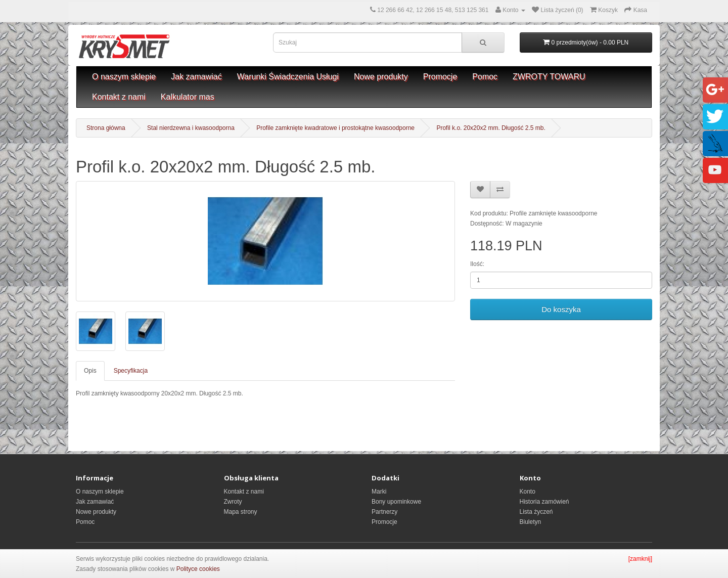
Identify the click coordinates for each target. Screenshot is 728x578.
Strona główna (106, 128)
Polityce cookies (198, 569)
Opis (90, 371)
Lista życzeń (536, 512)
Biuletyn (531, 522)
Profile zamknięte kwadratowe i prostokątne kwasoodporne (335, 128)
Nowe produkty (381, 77)
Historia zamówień (544, 502)
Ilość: (477, 264)
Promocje (440, 77)
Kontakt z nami (119, 97)
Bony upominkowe (396, 502)
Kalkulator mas (188, 97)
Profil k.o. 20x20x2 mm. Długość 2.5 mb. (491, 128)
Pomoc (485, 77)
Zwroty (233, 502)
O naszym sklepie (124, 77)
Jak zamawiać (196, 77)
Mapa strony (241, 512)
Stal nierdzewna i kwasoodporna (191, 128)
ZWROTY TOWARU (549, 77)
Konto (528, 492)
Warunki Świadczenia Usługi (288, 77)
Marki (379, 492)
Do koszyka (561, 309)
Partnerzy (384, 512)
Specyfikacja (131, 371)
